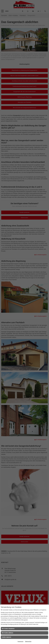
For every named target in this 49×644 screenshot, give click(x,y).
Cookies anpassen (6, 637)
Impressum (20, 641)
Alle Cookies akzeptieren (8, 629)
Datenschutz (28, 641)
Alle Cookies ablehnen (7, 633)
